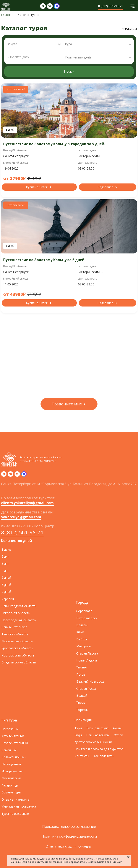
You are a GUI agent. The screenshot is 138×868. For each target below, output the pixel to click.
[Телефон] (17, 475)
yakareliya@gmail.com (21, 517)
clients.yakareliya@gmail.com (27, 503)
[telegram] (4, 475)
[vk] (11, 475)
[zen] (24, 475)
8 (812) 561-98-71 (22, 532)
